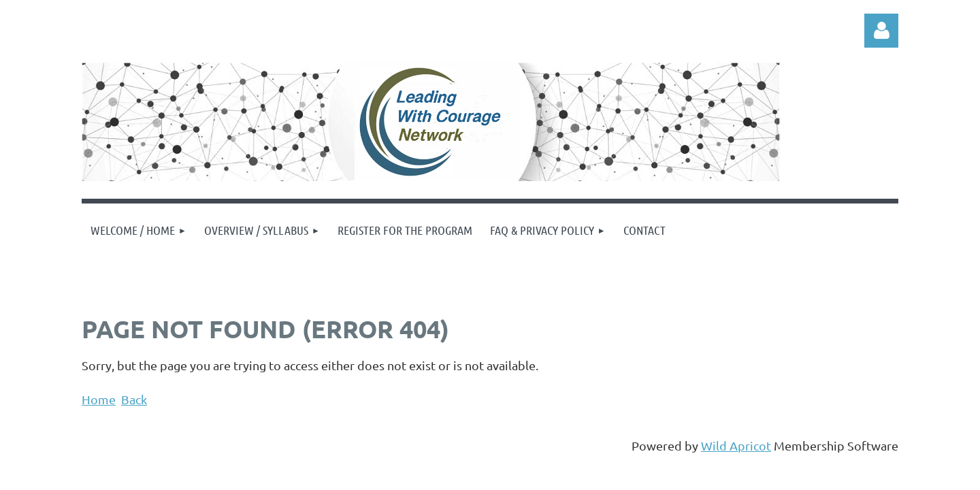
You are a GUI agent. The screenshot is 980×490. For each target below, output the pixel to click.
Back (134, 399)
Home (99, 399)
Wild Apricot (736, 445)
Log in (881, 31)
